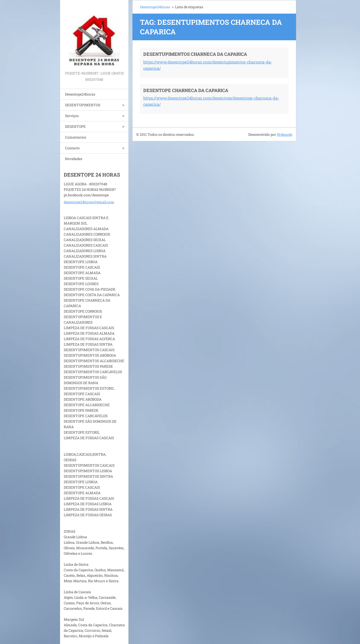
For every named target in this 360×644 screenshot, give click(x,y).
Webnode (284, 134)
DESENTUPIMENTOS (83, 105)
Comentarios (76, 137)
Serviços (72, 116)
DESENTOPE (75, 126)
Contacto (72, 148)
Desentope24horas (80, 94)
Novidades (74, 159)
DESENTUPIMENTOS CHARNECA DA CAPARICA (195, 54)
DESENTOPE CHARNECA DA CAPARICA (186, 90)
